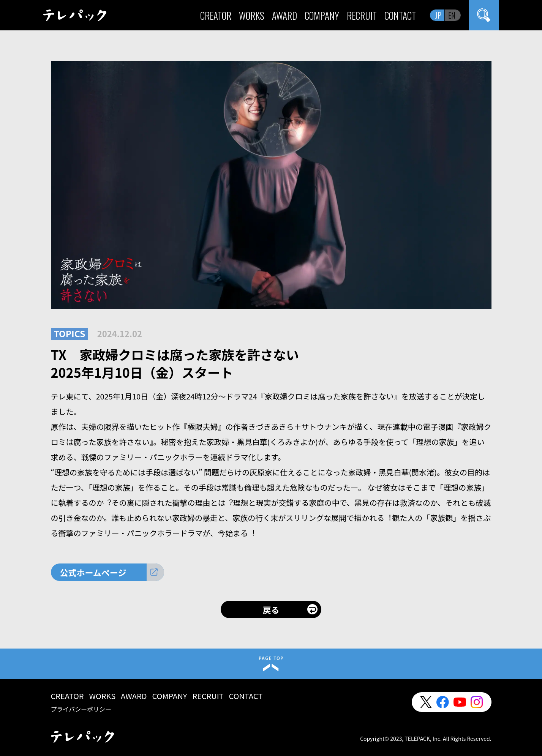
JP (438, 15)
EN (452, 15)
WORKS (252, 15)
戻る (271, 609)
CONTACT (400, 15)
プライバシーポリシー (81, 709)
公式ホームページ (93, 572)
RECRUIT (362, 15)
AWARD (284, 15)
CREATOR (216, 15)
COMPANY (322, 15)
